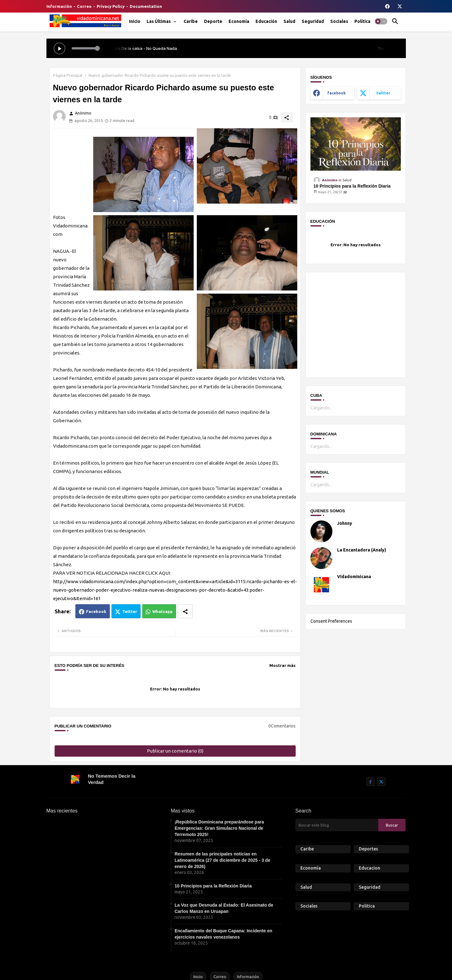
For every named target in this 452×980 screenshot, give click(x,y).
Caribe (191, 21)
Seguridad (313, 21)
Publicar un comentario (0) (175, 751)
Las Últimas (159, 21)
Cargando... (321, 408)
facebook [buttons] (336, 93)
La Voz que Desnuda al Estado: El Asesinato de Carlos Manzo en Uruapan (224, 908)
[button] (381, 21)
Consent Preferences (331, 621)
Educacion (369, 868)
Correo (84, 6)
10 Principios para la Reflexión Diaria (352, 186)
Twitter (130, 611)
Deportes (368, 849)
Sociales (339, 21)
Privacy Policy (111, 6)
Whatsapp (162, 611)
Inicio (135, 21)
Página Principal (68, 75)
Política (362, 21)
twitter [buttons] (383, 93)
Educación (266, 21)
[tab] (135, 21)
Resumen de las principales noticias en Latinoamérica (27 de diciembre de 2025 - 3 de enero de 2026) (222, 860)
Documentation (146, 6)
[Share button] (185, 611)
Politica (367, 906)
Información (59, 6)
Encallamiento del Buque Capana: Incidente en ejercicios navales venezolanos (223, 934)
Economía (239, 21)
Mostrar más (282, 665)
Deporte (213, 21)
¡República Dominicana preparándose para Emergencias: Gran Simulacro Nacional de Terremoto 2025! (219, 828)
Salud (289, 21)
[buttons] (387, 6)
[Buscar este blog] (337, 825)
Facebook (96, 611)
